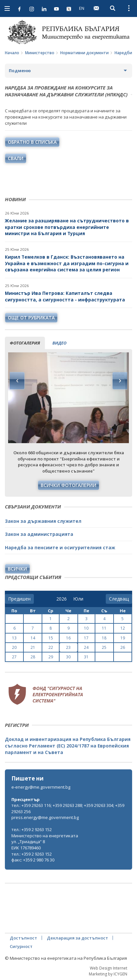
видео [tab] (59, 343)
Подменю (20, 71)
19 (123, 638)
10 (86, 628)
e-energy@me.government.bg (41, 787)
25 (104, 647)
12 (123, 628)
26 (123, 647)
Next (120, 381)
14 (33, 638)
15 (51, 638)
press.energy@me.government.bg (45, 817)
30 (68, 657)
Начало (12, 53)
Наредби (123, 53)
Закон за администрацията (39, 534)
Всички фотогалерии (68, 485)
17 (86, 638)
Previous (17, 381)
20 (14, 647)
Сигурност (21, 946)
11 (104, 628)
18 (104, 638)
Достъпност (23, 938)
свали (16, 158)
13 (14, 638)
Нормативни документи (84, 53)
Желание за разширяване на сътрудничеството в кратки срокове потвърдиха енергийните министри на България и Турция (67, 227)
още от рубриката (31, 318)
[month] (78, 599)
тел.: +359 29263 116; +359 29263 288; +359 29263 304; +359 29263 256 (68, 808)
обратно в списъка (32, 142)
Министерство (40, 53)
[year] (62, 599)
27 (14, 657)
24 (86, 647)
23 (68, 647)
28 (33, 657)
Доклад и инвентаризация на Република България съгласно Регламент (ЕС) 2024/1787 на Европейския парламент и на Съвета (68, 746)
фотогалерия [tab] (25, 343)
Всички (17, 569)
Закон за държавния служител (43, 521)
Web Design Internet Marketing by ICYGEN (108, 971)
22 (51, 647)
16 (68, 638)
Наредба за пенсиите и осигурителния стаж (60, 547)
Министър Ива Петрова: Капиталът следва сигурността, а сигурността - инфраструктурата (65, 296)
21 (33, 647)
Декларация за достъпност (77, 938)
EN (82, 8)
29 (51, 657)
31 (86, 657)
